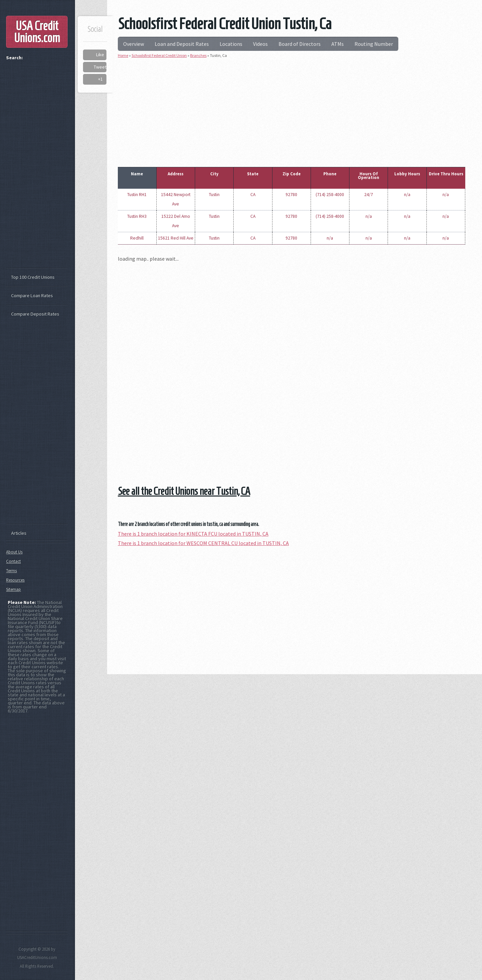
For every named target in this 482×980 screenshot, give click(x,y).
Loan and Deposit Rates (182, 44)
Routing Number (374, 44)
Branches (198, 55)
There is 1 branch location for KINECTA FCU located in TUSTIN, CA (193, 534)
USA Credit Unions (37, 32)
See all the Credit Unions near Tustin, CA (184, 491)
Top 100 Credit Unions (33, 277)
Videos (260, 44)
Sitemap (13, 589)
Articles (19, 533)
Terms (11, 571)
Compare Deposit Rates (35, 314)
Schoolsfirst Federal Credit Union (159, 55)
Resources (15, 580)
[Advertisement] (292, 111)
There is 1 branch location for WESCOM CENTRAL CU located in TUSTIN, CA (203, 543)
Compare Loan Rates (32, 295)
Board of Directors (300, 44)
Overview (134, 44)
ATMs (338, 44)
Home (123, 55)
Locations (231, 44)
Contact (13, 561)
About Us (14, 552)
